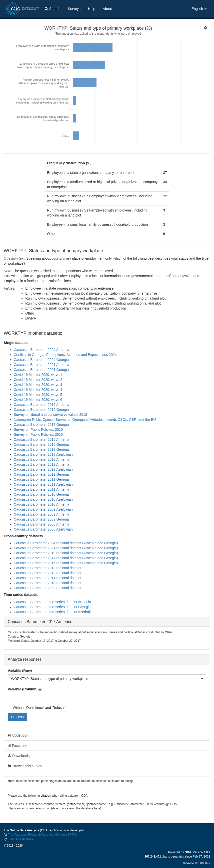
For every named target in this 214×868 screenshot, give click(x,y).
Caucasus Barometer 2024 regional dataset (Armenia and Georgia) (66, 543)
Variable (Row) (20, 671)
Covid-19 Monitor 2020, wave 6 (38, 400)
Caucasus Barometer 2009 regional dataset (47, 588)
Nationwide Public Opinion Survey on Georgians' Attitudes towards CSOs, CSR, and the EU (85, 420)
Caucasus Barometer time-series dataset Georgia (52, 607)
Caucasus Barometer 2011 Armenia (41, 489)
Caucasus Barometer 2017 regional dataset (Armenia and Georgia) (66, 558)
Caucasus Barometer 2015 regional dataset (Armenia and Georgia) (66, 563)
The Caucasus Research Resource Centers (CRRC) (42, 835)
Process (17, 717)
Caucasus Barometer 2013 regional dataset (47, 568)
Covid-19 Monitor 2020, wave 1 (38, 375)
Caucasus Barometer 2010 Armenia (41, 504)
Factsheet (17, 746)
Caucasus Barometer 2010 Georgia (41, 494)
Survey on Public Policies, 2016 (38, 430)
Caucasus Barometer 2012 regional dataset (47, 573)
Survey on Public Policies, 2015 (38, 434)
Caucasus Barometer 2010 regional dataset (47, 583)
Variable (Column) (23, 689)
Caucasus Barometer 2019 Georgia (41, 410)
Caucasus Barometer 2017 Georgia (41, 425)
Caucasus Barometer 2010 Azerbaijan (43, 499)
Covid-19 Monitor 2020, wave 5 (38, 395)
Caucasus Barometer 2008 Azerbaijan (43, 529)
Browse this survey (25, 766)
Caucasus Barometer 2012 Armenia (41, 464)
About (107, 9)
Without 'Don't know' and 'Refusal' (36, 708)
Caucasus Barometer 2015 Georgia (41, 444)
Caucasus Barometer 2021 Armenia (41, 365)
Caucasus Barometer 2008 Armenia (41, 524)
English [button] (199, 9)
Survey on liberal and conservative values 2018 (50, 415)
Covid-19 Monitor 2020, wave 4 (38, 390)
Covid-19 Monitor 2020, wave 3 (38, 385)
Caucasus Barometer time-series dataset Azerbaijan (54, 612)
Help (92, 9)
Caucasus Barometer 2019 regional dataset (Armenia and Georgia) (66, 553)
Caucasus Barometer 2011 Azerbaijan (43, 484)
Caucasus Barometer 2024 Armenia (41, 350)
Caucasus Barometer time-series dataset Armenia (52, 602)
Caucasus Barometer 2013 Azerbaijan (43, 454)
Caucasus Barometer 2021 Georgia (41, 370)
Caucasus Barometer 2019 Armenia (41, 405)
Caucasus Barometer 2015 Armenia (41, 439)
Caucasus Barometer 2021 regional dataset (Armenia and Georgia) (66, 548)
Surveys (74, 9)
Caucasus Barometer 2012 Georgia (41, 474)
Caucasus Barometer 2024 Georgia (41, 360)
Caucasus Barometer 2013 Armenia (41, 459)
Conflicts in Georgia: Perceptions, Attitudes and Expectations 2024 (65, 355)
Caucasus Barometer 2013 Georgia (41, 449)
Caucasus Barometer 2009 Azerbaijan (43, 509)
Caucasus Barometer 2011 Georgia (41, 479)
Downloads (19, 756)
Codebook (18, 735)
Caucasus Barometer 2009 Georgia (41, 519)
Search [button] (52, 9)
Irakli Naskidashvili (20, 839)
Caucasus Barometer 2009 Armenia (41, 514)
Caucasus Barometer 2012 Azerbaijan (43, 469)
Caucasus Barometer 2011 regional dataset (47, 578)
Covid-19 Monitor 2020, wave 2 (38, 380)
